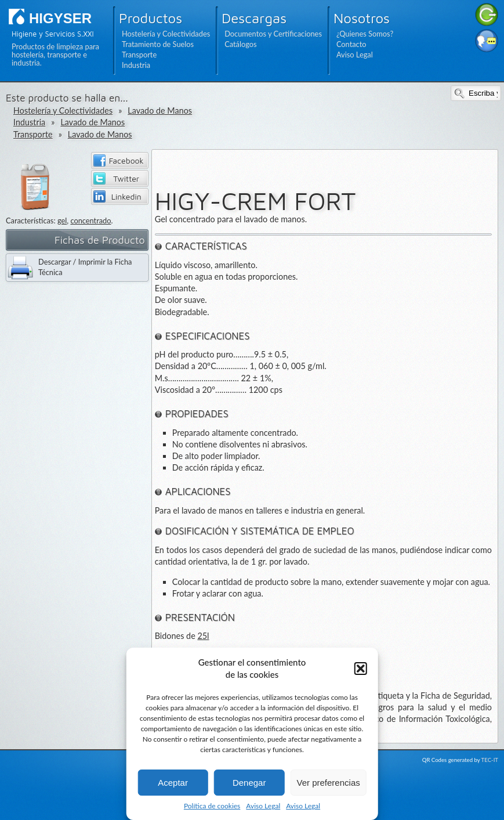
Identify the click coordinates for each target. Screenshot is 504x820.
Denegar (249, 783)
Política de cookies (212, 806)
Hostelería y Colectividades (166, 34)
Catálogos (240, 44)
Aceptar (173, 783)
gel (62, 221)
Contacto (351, 44)
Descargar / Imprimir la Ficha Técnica (85, 267)
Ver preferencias (329, 783)
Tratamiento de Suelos (158, 44)
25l (203, 636)
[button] (361, 669)
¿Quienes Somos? (365, 34)
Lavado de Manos (160, 111)
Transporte (139, 55)
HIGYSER (60, 18)
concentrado (90, 221)
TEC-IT (490, 760)
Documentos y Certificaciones (273, 34)
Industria (136, 65)
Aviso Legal (263, 806)
